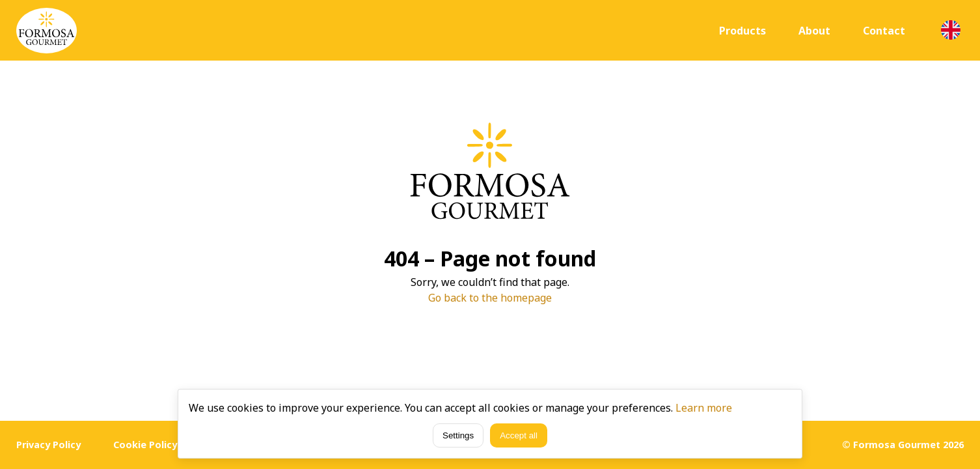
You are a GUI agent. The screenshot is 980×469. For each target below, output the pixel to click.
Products (742, 31)
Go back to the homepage (490, 298)
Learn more (704, 408)
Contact (884, 31)
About (814, 31)
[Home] (47, 31)
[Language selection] (951, 30)
